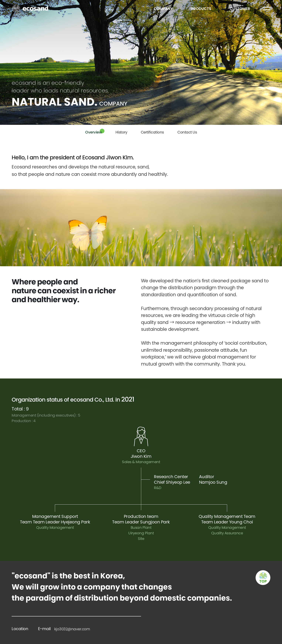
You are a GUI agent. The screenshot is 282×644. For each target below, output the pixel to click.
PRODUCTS (201, 9)
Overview (94, 132)
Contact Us (187, 132)
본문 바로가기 (0, 0)
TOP (263, 581)
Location (20, 629)
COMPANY (163, 9)
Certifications (152, 132)
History (121, 132)
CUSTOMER (240, 9)
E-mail (64, 629)
